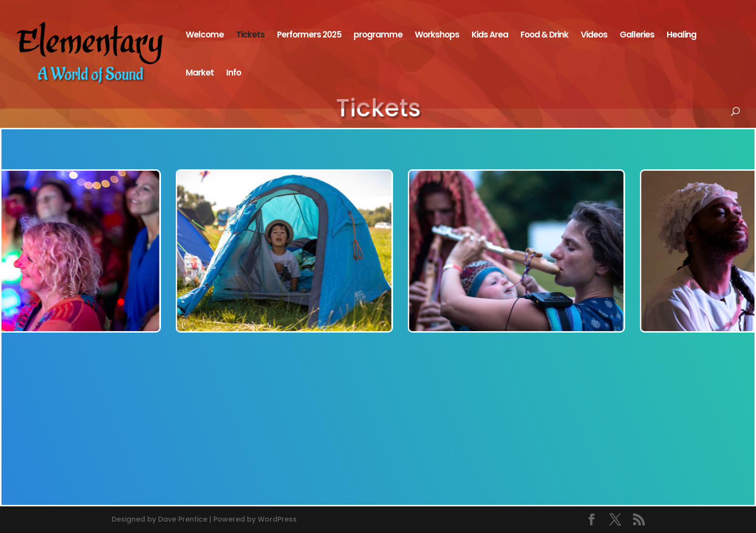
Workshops (437, 36)
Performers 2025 (309, 36)
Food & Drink (544, 36)
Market (200, 74)
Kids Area (490, 36)
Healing (681, 36)
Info (234, 74)
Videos (594, 36)
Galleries (637, 36)
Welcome (205, 36)
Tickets (250, 36)
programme (378, 36)
